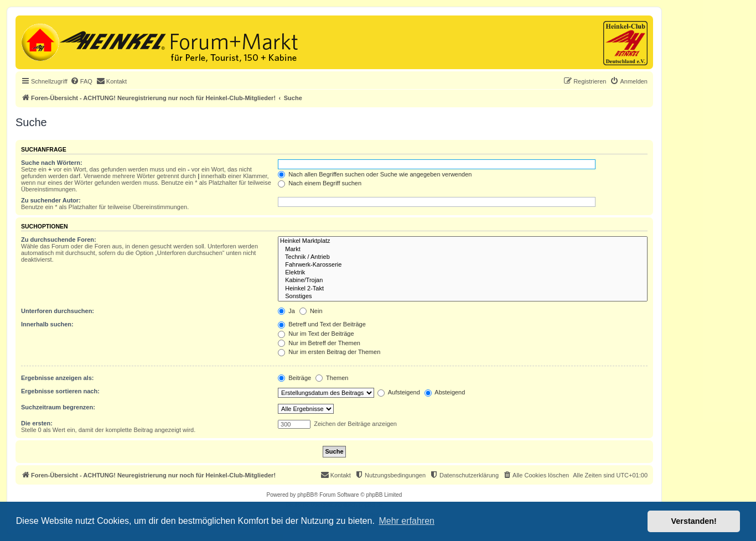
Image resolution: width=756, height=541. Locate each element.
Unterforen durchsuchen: (58, 311)
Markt (463, 249)
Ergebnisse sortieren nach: (60, 391)
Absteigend (445, 392)
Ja (286, 311)
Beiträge (294, 378)
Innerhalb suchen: (47, 324)
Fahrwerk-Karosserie (463, 265)
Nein (311, 311)
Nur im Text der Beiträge (316, 334)
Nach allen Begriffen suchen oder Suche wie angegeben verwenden (375, 174)
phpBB (305, 495)
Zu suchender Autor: (51, 200)
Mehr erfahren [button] (407, 521)
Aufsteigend (399, 392)
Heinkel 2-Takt (463, 289)
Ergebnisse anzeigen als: (57, 378)
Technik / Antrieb (463, 257)
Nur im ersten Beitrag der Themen (329, 352)
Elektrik (463, 273)
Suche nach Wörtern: (52, 163)
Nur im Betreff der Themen (319, 343)
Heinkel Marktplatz (463, 241)
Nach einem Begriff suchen (320, 183)
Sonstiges (463, 296)
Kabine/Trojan (463, 280)
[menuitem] (81, 81)
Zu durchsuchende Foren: (59, 240)
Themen (332, 378)
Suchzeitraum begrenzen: (58, 407)
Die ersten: (37, 423)
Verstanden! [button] (694, 521)
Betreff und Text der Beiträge (322, 324)
